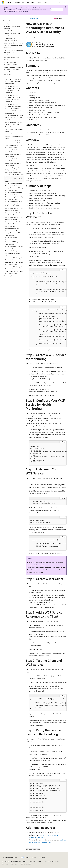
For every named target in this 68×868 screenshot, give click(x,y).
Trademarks (14, 864)
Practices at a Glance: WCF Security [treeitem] (13, 67)
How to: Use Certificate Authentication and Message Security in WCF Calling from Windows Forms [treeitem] (13, 153)
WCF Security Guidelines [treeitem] (10, 65)
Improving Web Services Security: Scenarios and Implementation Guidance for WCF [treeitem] (13, 26)
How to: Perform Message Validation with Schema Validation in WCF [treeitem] (14, 136)
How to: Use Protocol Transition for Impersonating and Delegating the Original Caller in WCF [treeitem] (14, 204)
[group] (48, 284)
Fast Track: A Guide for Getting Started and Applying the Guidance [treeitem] (13, 42)
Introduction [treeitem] (7, 36)
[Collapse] (22, 17)
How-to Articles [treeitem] (9, 77)
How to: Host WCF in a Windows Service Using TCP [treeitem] (14, 112)
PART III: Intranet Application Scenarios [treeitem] (11, 54)
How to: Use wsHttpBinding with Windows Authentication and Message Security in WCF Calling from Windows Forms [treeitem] (14, 261)
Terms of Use (6, 864)
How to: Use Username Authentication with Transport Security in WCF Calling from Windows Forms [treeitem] (13, 241)
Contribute (32, 861)
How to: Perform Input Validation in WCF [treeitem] (14, 130)
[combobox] (12, 21)
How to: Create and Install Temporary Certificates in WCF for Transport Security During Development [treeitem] (14, 98)
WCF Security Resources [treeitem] (10, 276)
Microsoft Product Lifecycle (12, 10)
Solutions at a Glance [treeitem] (9, 38)
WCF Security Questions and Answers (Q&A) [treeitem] (11, 71)
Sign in (64, 2)
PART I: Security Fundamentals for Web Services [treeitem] (13, 47)
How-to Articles (34, 18)
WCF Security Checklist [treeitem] (10, 62)
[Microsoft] (3, 2)
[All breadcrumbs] (27, 18)
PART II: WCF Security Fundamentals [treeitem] (13, 50)
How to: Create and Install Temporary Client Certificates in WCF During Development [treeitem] (13, 106)
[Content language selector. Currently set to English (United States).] (10, 857)
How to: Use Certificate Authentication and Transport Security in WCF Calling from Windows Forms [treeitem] (13, 162)
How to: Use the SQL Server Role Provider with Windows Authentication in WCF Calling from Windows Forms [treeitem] (14, 221)
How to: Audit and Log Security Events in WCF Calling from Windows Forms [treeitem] (14, 81)
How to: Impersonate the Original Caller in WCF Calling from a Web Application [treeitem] (14, 118)
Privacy (39, 861)
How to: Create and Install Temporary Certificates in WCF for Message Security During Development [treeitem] (14, 89)
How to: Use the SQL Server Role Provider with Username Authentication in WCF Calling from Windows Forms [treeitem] (14, 212)
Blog (24, 861)
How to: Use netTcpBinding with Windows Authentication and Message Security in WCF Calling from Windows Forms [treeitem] (14, 187)
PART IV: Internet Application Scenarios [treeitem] (11, 58)
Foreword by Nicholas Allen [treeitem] (11, 31)
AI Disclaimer (6, 861)
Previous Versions (16, 861)
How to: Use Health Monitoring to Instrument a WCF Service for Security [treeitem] (14, 179)
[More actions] (65, 18)
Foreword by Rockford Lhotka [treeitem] (12, 33)
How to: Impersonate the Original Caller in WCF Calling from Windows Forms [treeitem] (14, 125)
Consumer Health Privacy (51, 861)
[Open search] (60, 2)
